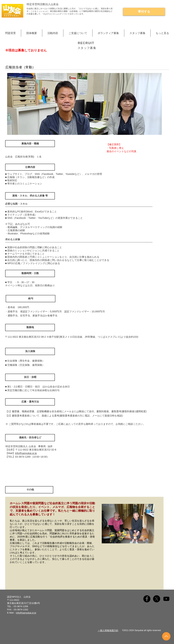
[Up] (166, 636)
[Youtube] (166, 599)
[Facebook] (147, 599)
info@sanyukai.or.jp (26, 453)
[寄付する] (144, 12)
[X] (157, 599)
